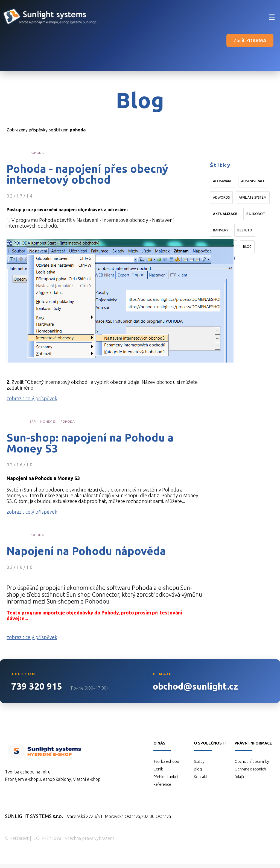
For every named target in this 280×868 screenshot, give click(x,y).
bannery (221, 230)
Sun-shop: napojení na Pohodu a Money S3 (90, 443)
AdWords (221, 197)
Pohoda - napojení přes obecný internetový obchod (87, 174)
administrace (253, 181)
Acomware (223, 181)
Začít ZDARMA (250, 40)
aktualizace (225, 214)
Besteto (245, 230)
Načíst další (223, 258)
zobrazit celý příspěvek (32, 398)
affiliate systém (253, 197)
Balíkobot (256, 214)
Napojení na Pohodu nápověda (86, 551)
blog (247, 247)
